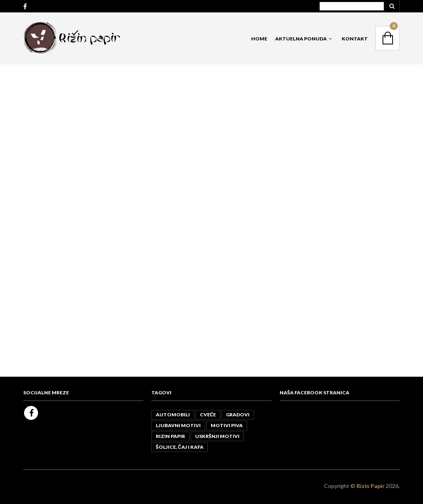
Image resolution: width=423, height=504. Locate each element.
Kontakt (355, 39)
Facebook (31, 413)
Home (259, 39)
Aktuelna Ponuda (301, 39)
